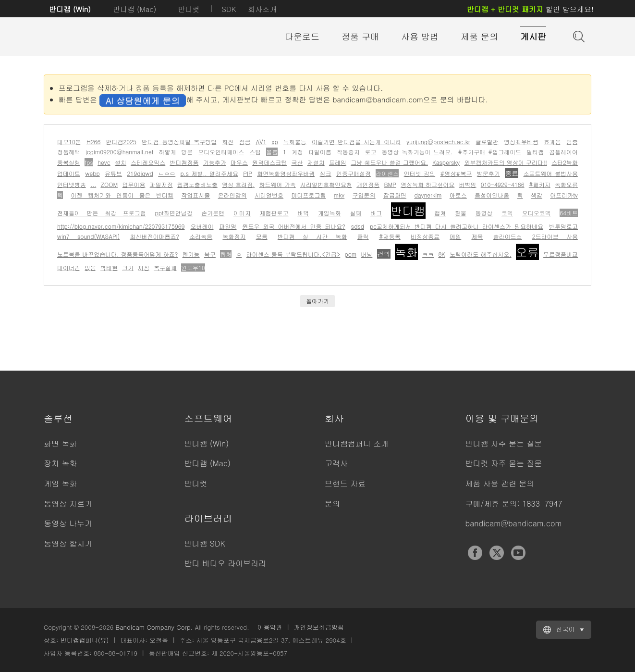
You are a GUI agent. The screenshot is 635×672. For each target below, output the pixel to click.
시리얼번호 (269, 195)
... (93, 184)
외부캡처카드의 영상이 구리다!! (505, 162)
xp (275, 142)
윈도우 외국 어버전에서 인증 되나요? (293, 226)
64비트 (569, 213)
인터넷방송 (72, 184)
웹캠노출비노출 (197, 184)
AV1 (261, 142)
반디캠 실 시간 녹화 (312, 236)
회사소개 (262, 9)
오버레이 (202, 226)
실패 (355, 213)
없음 (90, 268)
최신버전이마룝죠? (155, 236)
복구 (210, 254)
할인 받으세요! (530, 9)
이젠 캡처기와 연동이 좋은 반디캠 (122, 195)
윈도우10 (193, 268)
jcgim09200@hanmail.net (120, 152)
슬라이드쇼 (508, 236)
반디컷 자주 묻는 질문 (504, 463)
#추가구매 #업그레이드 (489, 152)
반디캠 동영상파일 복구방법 (179, 142)
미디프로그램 (308, 195)
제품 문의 (479, 36)
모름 (262, 236)
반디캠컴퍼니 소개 (357, 443)
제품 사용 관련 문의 (500, 483)
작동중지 (348, 152)
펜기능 (191, 254)
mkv (339, 195)
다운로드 (302, 36)
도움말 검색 (578, 36)
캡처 (226, 254)
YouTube (518, 553)
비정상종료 (425, 236)
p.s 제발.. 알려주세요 (209, 173)
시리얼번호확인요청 (326, 184)
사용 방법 (420, 36)
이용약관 (270, 627)
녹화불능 (295, 142)
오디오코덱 (537, 213)
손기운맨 (213, 213)
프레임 (338, 162)
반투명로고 (563, 226)
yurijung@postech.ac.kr (438, 142)
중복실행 (69, 162)
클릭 (363, 236)
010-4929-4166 (503, 184)
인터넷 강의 (420, 173)
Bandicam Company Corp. (154, 627)
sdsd (358, 226)
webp (92, 173)
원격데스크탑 (269, 162)
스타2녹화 (565, 162)
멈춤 (572, 142)
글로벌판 (487, 142)
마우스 (239, 162)
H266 (93, 142)
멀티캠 (535, 152)
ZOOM (109, 184)
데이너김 (69, 268)
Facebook (475, 553)
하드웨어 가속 (278, 184)
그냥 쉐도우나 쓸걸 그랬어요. (389, 162)
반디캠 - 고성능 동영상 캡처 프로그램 (97, 37)
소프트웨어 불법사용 (551, 173)
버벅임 (468, 184)
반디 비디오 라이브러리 (226, 563)
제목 (477, 236)
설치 (121, 162)
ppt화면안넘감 (173, 213)
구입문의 (364, 195)
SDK (229, 9)
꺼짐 (144, 268)
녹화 (406, 252)
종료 (512, 173)
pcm (351, 254)
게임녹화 (330, 213)
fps (89, 162)
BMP (390, 184)
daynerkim (428, 195)
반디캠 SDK (205, 543)
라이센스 (387, 173)
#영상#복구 (456, 173)
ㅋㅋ (428, 254)
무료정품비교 (561, 254)
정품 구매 (360, 36)
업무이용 (134, 184)
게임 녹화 (60, 483)
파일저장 (161, 184)
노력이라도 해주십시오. (480, 254)
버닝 (366, 254)
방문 (187, 152)
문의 (332, 504)
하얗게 (167, 152)
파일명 (228, 226)
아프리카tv (564, 195)
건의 (384, 254)
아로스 (458, 195)
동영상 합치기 (68, 543)
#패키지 (540, 184)
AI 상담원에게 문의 (143, 100)
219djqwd (140, 173)
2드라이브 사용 (555, 236)
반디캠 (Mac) (134, 9)
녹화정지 (234, 236)
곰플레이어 (563, 152)
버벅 (303, 213)
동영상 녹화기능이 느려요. (417, 152)
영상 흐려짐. (238, 184)
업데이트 (69, 173)
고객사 (336, 463)
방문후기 (488, 173)
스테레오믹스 (148, 162)
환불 (461, 213)
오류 (527, 252)
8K (442, 254)
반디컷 (189, 9)
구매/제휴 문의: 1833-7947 (514, 504)
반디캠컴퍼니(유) (85, 640)
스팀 (255, 152)
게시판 (533, 36)
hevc (104, 162)
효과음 (552, 142)
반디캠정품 (184, 162)
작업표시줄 (195, 195)
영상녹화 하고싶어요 (427, 184)
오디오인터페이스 (221, 152)
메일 (455, 236)
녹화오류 (566, 184)
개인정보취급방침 (319, 627)
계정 (297, 152)
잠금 (244, 142)
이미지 (242, 213)
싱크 (326, 173)
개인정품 (368, 184)
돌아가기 (317, 301)
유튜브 (113, 173)
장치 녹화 (60, 463)
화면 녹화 (60, 443)
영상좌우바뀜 (521, 142)
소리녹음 (201, 236)
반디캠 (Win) (70, 9)
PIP (248, 173)
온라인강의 (232, 195)
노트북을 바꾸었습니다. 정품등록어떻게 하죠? (117, 254)
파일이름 (320, 152)
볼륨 (272, 152)
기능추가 (215, 162)
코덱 (507, 213)
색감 (537, 195)
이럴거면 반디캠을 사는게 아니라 (356, 142)
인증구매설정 (354, 173)
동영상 (484, 213)
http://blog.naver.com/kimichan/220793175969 (121, 226)
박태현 (109, 268)
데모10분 (69, 142)
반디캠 (408, 211)
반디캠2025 (121, 142)
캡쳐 (440, 213)
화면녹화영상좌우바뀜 (286, 173)
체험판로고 (274, 213)
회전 (228, 142)
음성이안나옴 (492, 195)
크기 (128, 268)
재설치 (316, 162)
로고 (371, 152)
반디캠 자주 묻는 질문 (504, 443)
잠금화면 (395, 195)
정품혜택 (69, 152)
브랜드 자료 (345, 483)
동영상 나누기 (68, 523)
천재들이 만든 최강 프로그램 (102, 213)
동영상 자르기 (68, 504)
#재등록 (390, 236)
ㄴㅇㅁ (167, 173)
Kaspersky (446, 162)
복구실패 (165, 268)
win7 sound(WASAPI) (88, 236)
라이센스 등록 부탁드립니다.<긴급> (293, 254)
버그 (376, 213)
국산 (297, 162)
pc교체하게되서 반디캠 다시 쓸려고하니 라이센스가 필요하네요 (457, 226)
